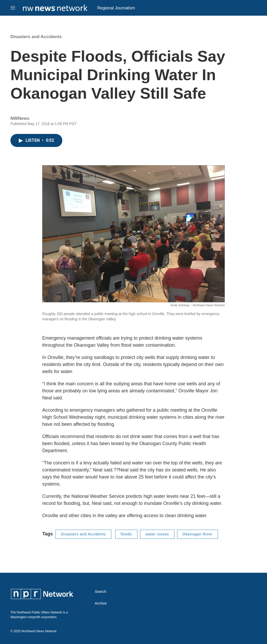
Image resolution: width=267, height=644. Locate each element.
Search (100, 592)
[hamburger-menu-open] (13, 8)
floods (126, 534)
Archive (101, 603)
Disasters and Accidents (36, 37)
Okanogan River (198, 534)
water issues (157, 534)
